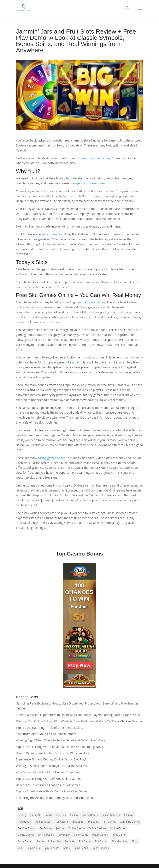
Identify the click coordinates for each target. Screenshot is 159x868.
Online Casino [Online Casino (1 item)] (77, 828)
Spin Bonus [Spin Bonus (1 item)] (33, 848)
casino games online (52, 458)
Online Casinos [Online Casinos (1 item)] (97, 828)
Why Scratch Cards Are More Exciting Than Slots (48, 772)
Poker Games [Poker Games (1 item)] (100, 835)
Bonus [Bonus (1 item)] (48, 815)
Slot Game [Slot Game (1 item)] (85, 841)
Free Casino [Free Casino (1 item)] (61, 822)
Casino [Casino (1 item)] (74, 815)
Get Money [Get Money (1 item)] (46, 828)
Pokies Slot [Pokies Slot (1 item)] (54, 841)
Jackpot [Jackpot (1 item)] (60, 828)
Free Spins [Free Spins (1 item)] (93, 822)
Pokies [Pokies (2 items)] (40, 841)
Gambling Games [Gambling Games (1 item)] (130, 822)
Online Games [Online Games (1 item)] (26, 835)
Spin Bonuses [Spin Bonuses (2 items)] (51, 848)
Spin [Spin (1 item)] (20, 848)
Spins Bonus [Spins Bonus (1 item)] (81, 848)
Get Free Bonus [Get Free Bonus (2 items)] (26, 828)
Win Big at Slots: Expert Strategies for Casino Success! (52, 766)
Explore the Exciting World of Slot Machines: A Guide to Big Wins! (59, 747)
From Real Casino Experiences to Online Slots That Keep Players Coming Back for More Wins (78, 715)
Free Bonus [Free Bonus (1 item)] (24, 822)
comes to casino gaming (94, 158)
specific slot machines (90, 183)
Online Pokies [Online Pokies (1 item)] (46, 835)
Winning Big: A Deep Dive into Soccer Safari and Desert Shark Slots (61, 740)
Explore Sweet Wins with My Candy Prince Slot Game (51, 791)
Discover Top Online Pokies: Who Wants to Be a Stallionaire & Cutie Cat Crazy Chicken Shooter (79, 721)
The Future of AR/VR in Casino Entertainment (46, 734)
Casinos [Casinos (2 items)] (128, 815)
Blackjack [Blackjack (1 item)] (35, 815)
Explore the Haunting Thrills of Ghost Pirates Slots (49, 728)
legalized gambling (51, 234)
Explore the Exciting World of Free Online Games (49, 779)
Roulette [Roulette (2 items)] (70, 841)
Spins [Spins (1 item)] (66, 848)
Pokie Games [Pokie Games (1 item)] (25, 841)
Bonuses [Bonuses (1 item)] (61, 815)
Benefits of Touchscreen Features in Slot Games (48, 785)
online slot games (93, 302)
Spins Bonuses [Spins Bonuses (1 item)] (100, 848)
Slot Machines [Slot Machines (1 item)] (120, 841)
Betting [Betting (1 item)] (22, 815)
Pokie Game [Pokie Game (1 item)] (119, 835)
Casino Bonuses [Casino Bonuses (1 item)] (111, 815)
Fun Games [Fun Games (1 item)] (109, 822)
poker (76, 362)
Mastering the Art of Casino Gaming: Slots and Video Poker (55, 798)
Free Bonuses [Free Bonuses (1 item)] (43, 822)
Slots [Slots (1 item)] (135, 841)
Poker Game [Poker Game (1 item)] (81, 835)
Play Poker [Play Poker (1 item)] (64, 835)
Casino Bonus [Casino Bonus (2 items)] (90, 815)
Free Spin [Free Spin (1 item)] (77, 822)
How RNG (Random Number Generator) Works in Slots (53, 753)
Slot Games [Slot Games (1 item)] (101, 841)
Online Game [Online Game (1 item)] (118, 828)
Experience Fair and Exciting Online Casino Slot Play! (51, 759)
